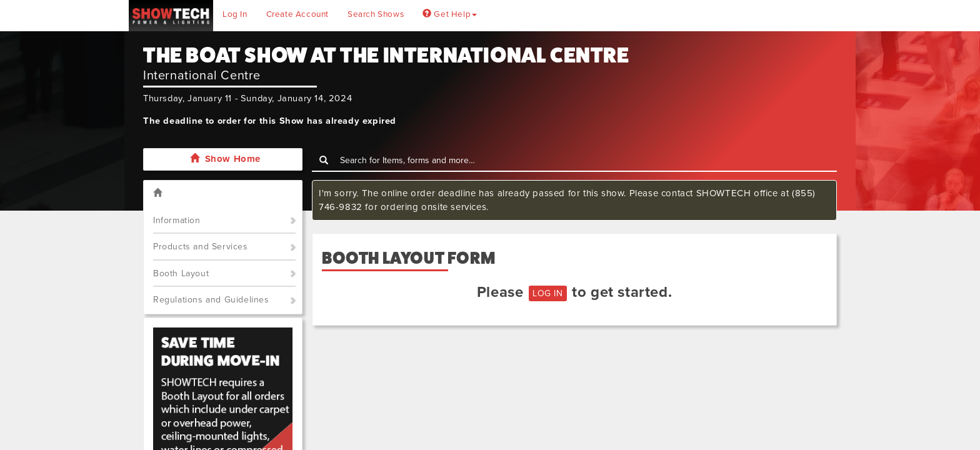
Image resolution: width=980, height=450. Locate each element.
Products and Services (201, 247)
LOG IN (548, 293)
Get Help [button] (450, 14)
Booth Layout (181, 273)
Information (177, 220)
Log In (235, 14)
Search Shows (376, 14)
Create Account (297, 14)
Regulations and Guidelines (211, 300)
